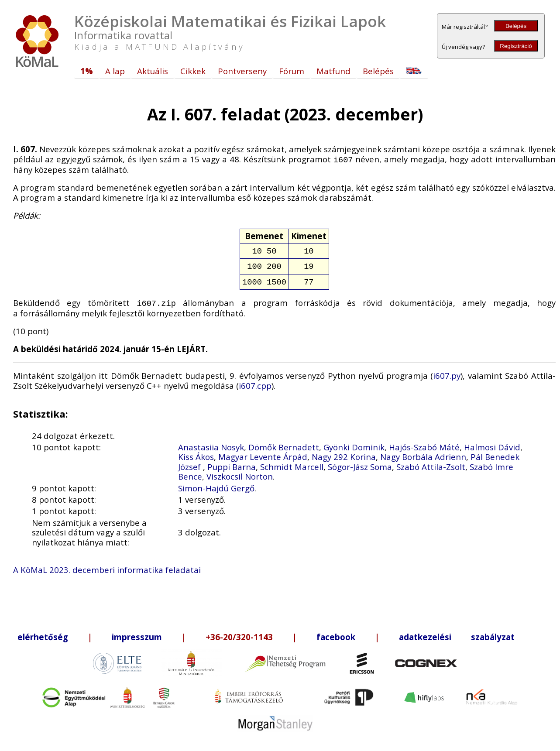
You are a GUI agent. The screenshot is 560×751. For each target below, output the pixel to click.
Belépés (516, 26)
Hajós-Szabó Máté (424, 443)
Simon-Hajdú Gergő (216, 484)
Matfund (333, 71)
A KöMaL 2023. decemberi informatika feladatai (107, 565)
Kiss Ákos (196, 452)
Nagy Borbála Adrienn (423, 452)
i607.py (447, 371)
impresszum (137, 633)
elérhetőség (43, 633)
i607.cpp (255, 381)
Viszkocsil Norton (240, 472)
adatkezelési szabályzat (457, 633)
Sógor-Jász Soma (360, 462)
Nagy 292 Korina (344, 452)
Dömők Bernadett (284, 443)
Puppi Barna (232, 462)
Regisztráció (516, 46)
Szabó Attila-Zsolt (431, 462)
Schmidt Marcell (292, 462)
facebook (336, 633)
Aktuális (153, 71)
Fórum (292, 71)
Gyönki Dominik (354, 443)
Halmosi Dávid (492, 443)
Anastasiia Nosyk (211, 443)
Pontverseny (242, 71)
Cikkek (193, 71)
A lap (115, 71)
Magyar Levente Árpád (263, 452)
